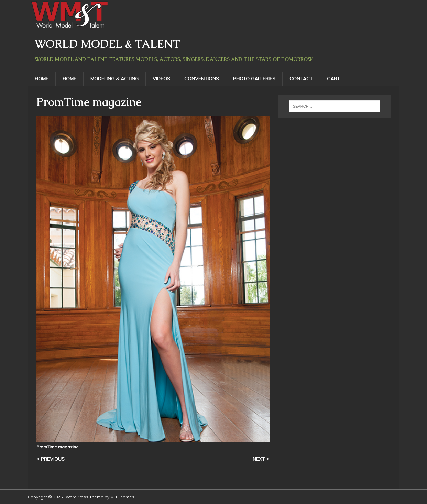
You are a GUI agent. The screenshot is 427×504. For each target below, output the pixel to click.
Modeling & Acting (114, 79)
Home (42, 79)
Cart (333, 79)
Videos (161, 79)
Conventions (202, 79)
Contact (301, 79)
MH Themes (122, 497)
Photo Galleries (254, 79)
